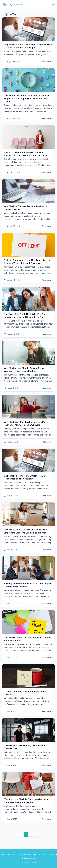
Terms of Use (49, 854)
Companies (23, 854)
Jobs (3, 854)
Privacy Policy (29, 859)
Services (12, 854)
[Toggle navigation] (53, 5)
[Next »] (36, 834)
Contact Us (36, 854)
